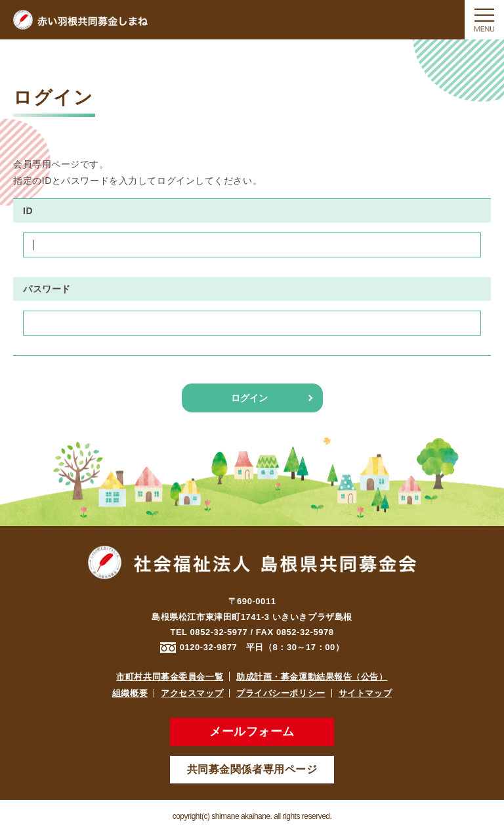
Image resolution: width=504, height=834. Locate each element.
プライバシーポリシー (281, 693)
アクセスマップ (192, 693)
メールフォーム (252, 732)
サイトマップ (365, 693)
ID (28, 211)
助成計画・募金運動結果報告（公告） (312, 677)
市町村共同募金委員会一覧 (170, 677)
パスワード (47, 289)
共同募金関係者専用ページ (252, 769)
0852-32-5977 (219, 632)
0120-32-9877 (209, 647)
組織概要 (130, 693)
